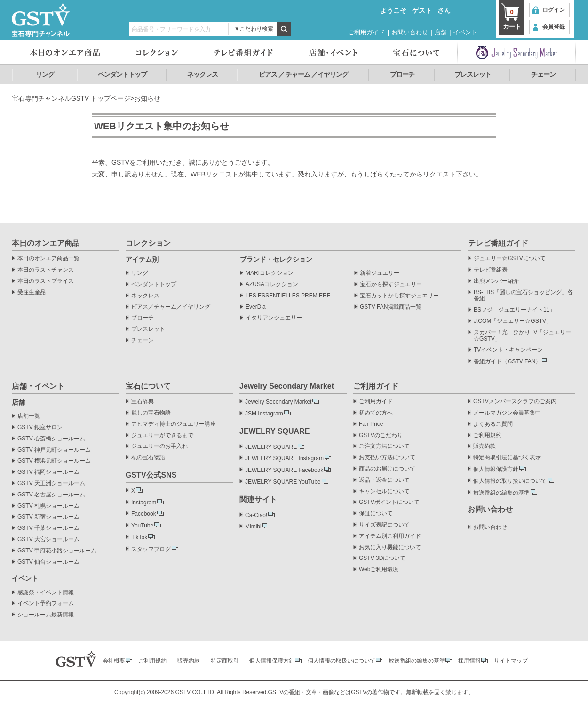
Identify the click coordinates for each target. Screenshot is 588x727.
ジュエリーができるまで (162, 435)
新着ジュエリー (380, 273)
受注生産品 (32, 292)
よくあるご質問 (493, 424)
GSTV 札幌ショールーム (48, 506)
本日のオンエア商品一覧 (48, 259)
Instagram (144, 503)
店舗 (441, 32)
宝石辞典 (143, 402)
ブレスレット (473, 74)
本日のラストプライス (46, 281)
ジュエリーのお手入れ (159, 446)
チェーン (543, 74)
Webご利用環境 (379, 570)
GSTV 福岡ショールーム (48, 472)
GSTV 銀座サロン (40, 427)
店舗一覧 (29, 416)
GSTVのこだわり (381, 435)
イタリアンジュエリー (274, 318)
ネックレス (203, 74)
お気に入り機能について (390, 547)
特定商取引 (225, 661)
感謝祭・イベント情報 (46, 593)
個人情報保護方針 (496, 469)
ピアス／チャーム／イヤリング (171, 307)
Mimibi (253, 527)
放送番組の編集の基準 (501, 493)
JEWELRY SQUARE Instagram (284, 458)
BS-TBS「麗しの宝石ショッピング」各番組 (523, 296)
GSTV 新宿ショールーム (48, 517)
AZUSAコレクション (272, 284)
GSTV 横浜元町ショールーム (54, 461)
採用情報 (469, 661)
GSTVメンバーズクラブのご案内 (515, 402)
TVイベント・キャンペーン (508, 350)
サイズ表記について (384, 525)
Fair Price (371, 424)
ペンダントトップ (122, 74)
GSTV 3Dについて (382, 558)
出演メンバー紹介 (496, 281)
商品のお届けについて (387, 469)
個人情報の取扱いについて (342, 661)
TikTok (139, 537)
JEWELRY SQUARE (271, 447)
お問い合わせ (410, 32)
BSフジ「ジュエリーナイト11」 (514, 310)
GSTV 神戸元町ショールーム (54, 450)
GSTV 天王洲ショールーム (51, 483)
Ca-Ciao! (256, 515)
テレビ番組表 (491, 270)
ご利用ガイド (366, 32)
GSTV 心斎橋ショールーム (51, 439)
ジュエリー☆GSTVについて (510, 259)
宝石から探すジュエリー (391, 284)
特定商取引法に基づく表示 (507, 458)
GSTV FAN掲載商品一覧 (391, 307)
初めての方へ (376, 413)
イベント (465, 32)
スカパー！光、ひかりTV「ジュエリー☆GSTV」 (522, 336)
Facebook (144, 514)
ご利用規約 (487, 435)
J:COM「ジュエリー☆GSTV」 (513, 321)
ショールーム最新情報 (46, 615)
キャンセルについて (384, 491)
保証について (376, 514)
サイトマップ (511, 661)
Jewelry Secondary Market (278, 402)
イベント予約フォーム (46, 603)
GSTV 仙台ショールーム (48, 562)
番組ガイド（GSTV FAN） (507, 361)
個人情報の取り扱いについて (510, 481)
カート (512, 19)
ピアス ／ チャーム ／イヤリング (304, 74)
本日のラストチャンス (46, 270)
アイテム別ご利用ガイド (390, 536)
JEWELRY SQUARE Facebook (284, 470)
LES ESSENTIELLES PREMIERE (288, 296)
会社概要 (114, 661)
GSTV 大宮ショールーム (48, 539)
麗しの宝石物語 (151, 413)
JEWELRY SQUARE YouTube (283, 482)
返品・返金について (384, 480)
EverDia (256, 307)
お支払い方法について (387, 458)
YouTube (142, 526)
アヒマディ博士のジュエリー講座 (174, 424)
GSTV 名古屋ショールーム (51, 495)
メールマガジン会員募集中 (507, 413)
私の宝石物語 (148, 458)
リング (45, 74)
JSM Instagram (264, 414)
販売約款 (485, 446)
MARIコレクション (270, 273)
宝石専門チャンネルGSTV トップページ (71, 98)
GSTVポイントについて (389, 502)
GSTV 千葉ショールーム (48, 528)
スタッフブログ (151, 549)
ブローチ (402, 74)
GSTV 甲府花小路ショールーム (57, 551)
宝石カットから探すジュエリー (399, 296)
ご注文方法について (384, 446)
